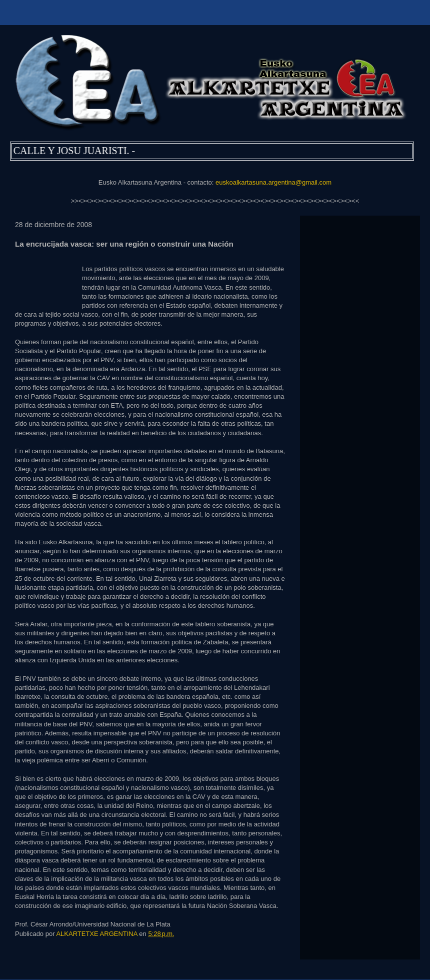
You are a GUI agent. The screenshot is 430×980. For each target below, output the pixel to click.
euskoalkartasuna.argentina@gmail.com (273, 182)
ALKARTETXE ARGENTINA (97, 934)
